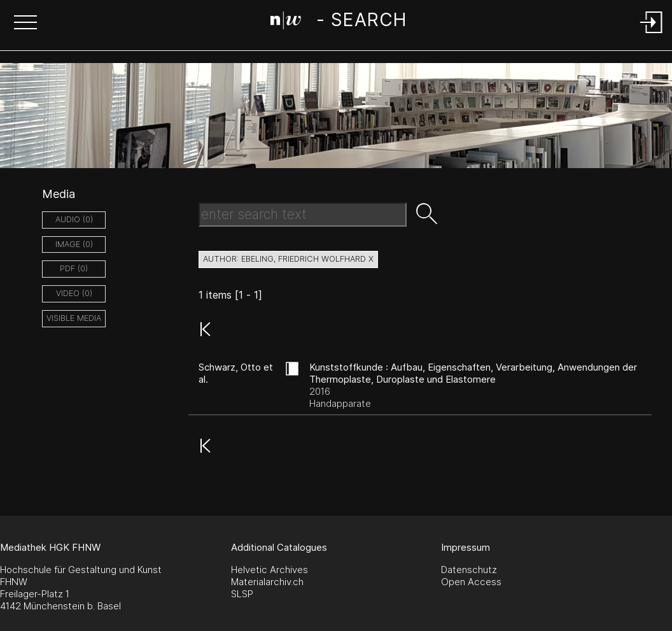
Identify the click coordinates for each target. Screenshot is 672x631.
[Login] (652, 34)
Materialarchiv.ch (267, 582)
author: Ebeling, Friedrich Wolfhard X (288, 259)
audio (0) (74, 219)
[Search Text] (303, 215)
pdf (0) (74, 268)
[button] (25, 24)
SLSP (242, 594)
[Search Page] (338, 22)
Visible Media (74, 318)
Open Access (471, 582)
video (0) (74, 293)
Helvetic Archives (269, 570)
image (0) (74, 244)
